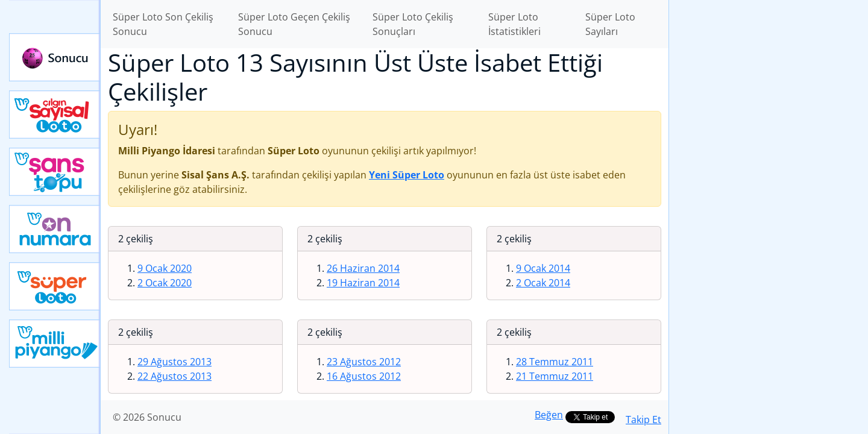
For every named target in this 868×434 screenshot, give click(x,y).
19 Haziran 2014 (363, 283)
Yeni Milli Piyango (55, 344)
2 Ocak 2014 (543, 283)
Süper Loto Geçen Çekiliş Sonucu (294, 24)
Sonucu (55, 57)
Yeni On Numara (55, 229)
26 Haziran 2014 (363, 268)
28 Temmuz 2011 (555, 362)
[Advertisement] (769, 190)
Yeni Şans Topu (55, 172)
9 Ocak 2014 (543, 268)
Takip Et (643, 420)
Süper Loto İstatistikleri (514, 24)
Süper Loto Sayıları (610, 24)
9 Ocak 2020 (165, 268)
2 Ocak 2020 (165, 283)
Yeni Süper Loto (55, 286)
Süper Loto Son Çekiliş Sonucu (163, 24)
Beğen (549, 415)
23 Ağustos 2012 (364, 362)
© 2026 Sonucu (147, 417)
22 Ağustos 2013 (175, 376)
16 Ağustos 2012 (364, 376)
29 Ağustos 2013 (175, 362)
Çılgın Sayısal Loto (55, 115)
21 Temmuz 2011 (555, 376)
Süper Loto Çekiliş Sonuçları (413, 24)
